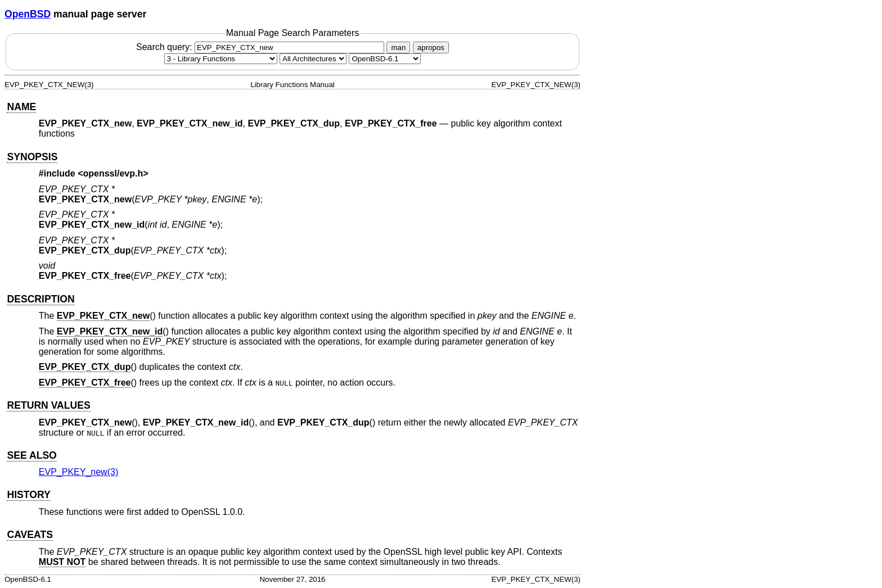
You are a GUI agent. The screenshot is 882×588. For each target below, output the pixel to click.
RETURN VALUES (48, 405)
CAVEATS (30, 535)
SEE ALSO (31, 455)
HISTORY (28, 495)
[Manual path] (385, 59)
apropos (431, 48)
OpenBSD (28, 14)
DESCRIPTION (40, 299)
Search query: (262, 47)
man (398, 48)
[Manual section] (221, 59)
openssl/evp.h (113, 173)
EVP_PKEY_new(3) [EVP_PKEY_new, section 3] (78, 472)
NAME (21, 107)
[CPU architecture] (313, 59)
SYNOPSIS (32, 157)
